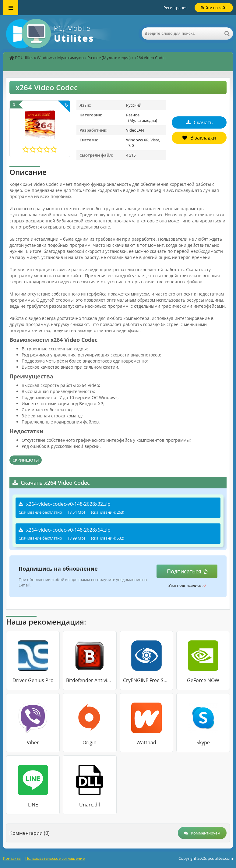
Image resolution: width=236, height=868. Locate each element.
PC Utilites (24, 58)
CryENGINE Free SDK (146, 680)
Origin (90, 742)
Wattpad (146, 742)
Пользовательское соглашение (55, 858)
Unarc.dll (90, 805)
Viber (33, 742)
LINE (33, 805)
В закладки (199, 138)
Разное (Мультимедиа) (109, 58)
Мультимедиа (70, 58)
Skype (203, 742)
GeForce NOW (203, 680)
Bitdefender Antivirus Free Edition (90, 680)
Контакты (12, 858)
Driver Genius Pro (33, 680)
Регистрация (176, 8)
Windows (45, 58)
